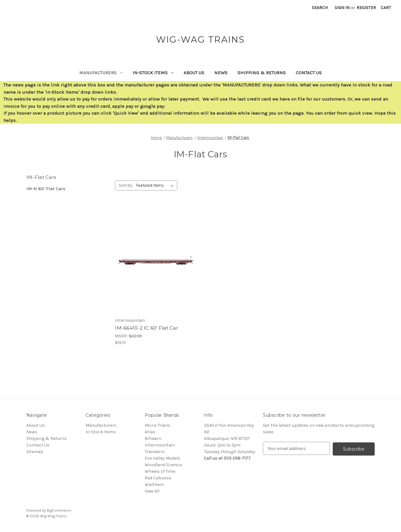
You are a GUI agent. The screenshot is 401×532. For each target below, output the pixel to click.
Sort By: (126, 185)
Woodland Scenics (164, 465)
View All (152, 491)
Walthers (154, 485)
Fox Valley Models (163, 458)
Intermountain (160, 445)
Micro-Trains (158, 425)
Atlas (150, 432)
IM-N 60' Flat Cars (46, 189)
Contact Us (309, 73)
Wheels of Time (160, 471)
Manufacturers (101, 73)
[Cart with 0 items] (386, 8)
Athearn (153, 438)
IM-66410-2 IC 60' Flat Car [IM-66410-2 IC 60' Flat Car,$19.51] (146, 328)
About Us (194, 73)
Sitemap (35, 452)
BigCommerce (59, 510)
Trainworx (155, 452)
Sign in (342, 8)
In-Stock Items (153, 73)
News (221, 73)
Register (366, 8)
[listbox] (156, 185)
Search (320, 8)
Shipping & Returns (262, 73)
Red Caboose (158, 478)
